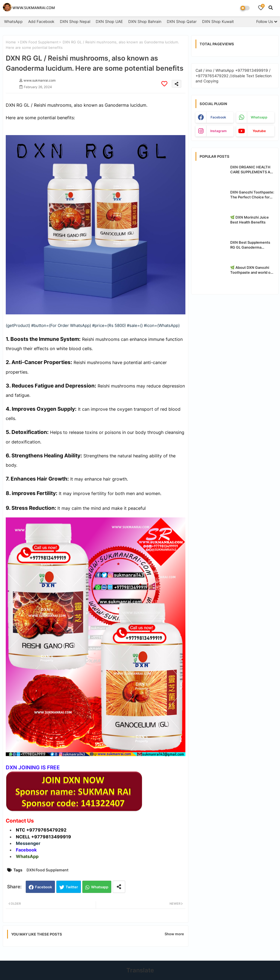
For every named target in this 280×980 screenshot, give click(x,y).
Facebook (43, 887)
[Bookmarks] (261, 8)
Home (11, 42)
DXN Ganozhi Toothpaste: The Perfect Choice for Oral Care (252, 195)
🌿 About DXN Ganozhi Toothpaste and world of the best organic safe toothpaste (251, 270)
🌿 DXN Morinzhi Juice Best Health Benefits (250, 220)
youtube (259, 131)
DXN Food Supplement (39, 42)
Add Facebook (41, 21)
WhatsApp (13, 21)
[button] (271, 8)
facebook (218, 117)
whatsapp (259, 117)
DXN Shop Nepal (75, 21)
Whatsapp (100, 887)
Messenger (28, 843)
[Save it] (164, 84)
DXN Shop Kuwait (218, 21)
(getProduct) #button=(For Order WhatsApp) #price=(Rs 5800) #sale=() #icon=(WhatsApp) (93, 325)
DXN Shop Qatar (182, 21)
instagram (218, 131)
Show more (174, 934)
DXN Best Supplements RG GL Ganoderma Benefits (250, 245)
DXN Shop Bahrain (145, 21)
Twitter (72, 887)
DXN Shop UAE (109, 21)
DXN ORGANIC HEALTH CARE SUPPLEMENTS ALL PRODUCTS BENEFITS (252, 170)
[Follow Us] (267, 21)
